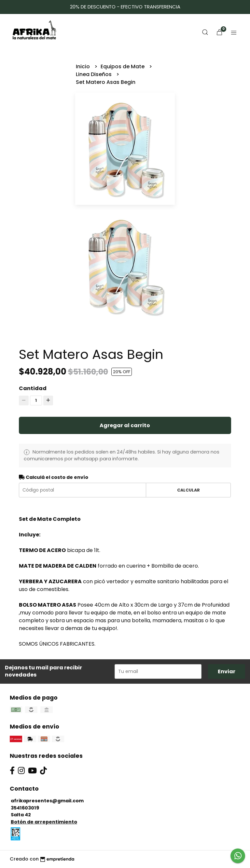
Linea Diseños (94, 74)
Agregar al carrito (125, 425)
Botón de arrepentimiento (44, 822)
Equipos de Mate (123, 66)
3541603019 (25, 808)
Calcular (188, 490)
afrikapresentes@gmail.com (47, 801)
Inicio (83, 66)
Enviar (227, 671)
